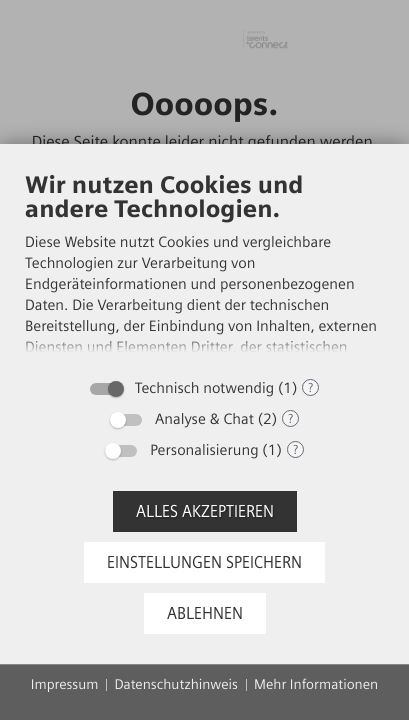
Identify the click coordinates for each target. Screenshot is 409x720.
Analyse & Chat (204, 419)
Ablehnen (205, 613)
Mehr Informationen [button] (316, 684)
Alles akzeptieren (205, 511)
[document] (204, 268)
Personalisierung (204, 450)
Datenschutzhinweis (176, 684)
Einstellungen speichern (204, 562)
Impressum (65, 684)
